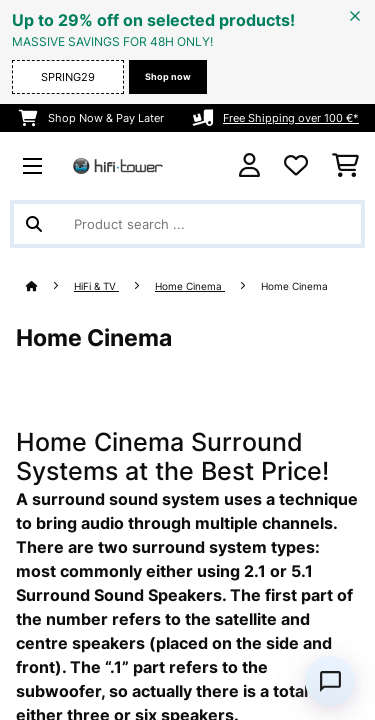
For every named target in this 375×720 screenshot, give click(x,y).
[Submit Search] (34, 224)
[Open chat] (330, 681)
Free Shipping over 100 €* (291, 118)
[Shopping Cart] (345, 166)
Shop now (168, 76)
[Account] (249, 165)
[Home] (50, 286)
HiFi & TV (96, 286)
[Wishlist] (296, 166)
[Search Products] (187, 224)
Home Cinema (190, 286)
